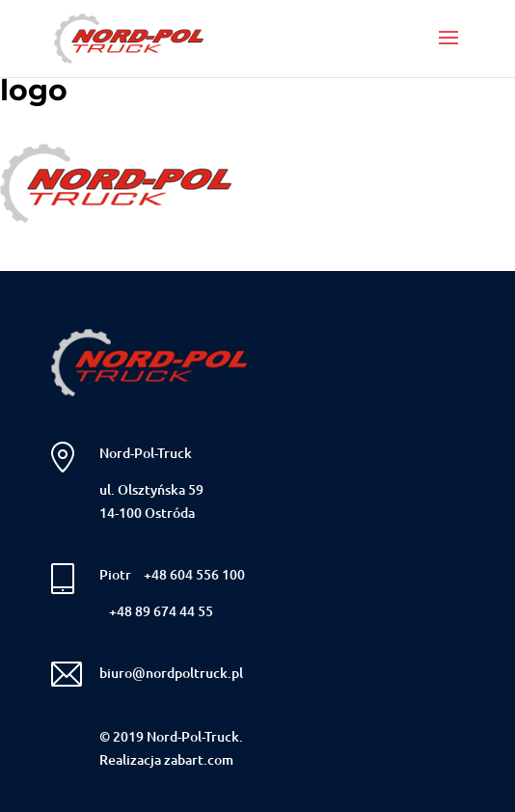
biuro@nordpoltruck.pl (171, 673)
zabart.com (199, 759)
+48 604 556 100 (194, 574)
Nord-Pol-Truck (146, 453)
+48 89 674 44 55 (161, 611)
